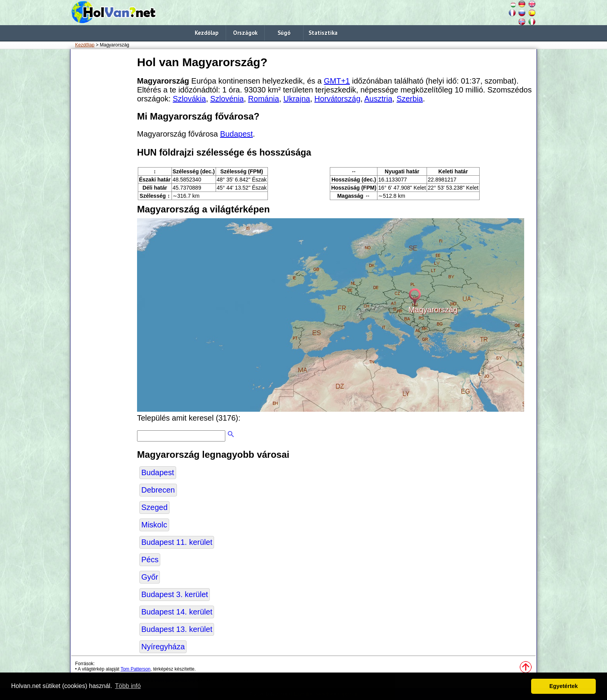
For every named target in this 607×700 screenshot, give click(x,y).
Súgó (284, 33)
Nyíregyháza (163, 647)
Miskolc (154, 525)
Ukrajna (297, 99)
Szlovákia (189, 99)
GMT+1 (337, 81)
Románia (264, 99)
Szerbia (410, 99)
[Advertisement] (102, 170)
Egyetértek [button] (564, 686)
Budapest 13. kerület (177, 629)
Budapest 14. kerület (177, 612)
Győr (150, 577)
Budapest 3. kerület (175, 594)
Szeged (154, 507)
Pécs (150, 560)
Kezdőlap (207, 33)
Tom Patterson (135, 669)
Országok (245, 33)
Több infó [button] (128, 686)
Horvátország (337, 99)
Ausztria (378, 99)
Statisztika (323, 33)
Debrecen (158, 490)
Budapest (237, 134)
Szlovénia (227, 99)
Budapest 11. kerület (177, 542)
